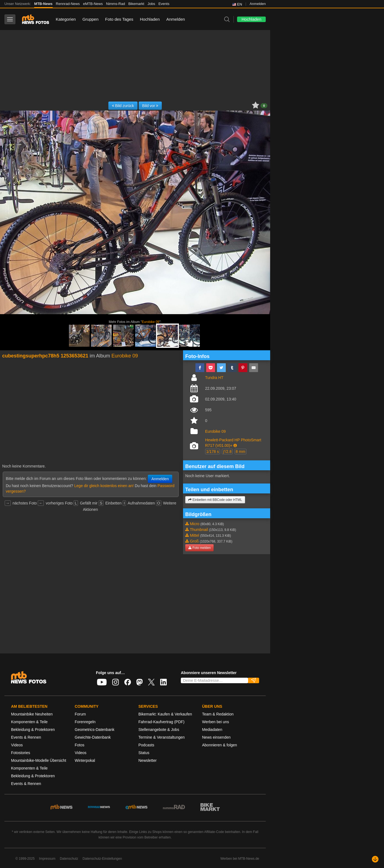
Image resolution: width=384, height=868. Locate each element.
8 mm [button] (241, 452)
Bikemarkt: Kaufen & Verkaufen (165, 714)
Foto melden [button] (199, 548)
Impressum (47, 859)
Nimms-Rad (116, 4)
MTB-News (43, 4)
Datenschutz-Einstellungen (102, 859)
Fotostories (21, 753)
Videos (17, 745)
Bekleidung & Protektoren (33, 730)
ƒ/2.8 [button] (227, 452)
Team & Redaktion (218, 714)
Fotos (80, 745)
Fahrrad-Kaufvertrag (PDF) (161, 722)
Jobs (151, 4)
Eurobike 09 (150, 322)
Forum (80, 714)
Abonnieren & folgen (220, 745)
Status (144, 753)
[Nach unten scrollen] (375, 859)
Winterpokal (85, 760)
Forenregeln (85, 722)
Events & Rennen (26, 737)
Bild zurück (123, 106)
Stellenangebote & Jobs (159, 730)
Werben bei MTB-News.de (240, 859)
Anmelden (258, 4)
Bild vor (150, 106)
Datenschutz (69, 859)
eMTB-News (93, 4)
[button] (235, 445)
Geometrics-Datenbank (95, 730)
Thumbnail (199, 530)
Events (164, 4)
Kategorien (66, 19)
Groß (194, 541)
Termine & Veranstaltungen (162, 737)
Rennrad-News (68, 4)
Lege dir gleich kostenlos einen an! (104, 486)
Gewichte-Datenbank (93, 737)
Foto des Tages (119, 19)
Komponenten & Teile (29, 722)
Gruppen (90, 19)
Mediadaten (212, 730)
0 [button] (264, 106)
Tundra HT (214, 378)
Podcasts (146, 745)
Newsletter (147, 760)
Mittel (194, 535)
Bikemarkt (136, 4)
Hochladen (150, 19)
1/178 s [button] (213, 452)
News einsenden (216, 737)
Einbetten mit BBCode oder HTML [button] (215, 500)
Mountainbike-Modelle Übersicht (39, 760)
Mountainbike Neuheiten (32, 714)
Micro (195, 524)
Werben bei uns (216, 722)
